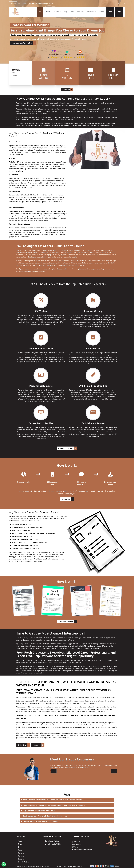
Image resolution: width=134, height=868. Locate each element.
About (48, 12)
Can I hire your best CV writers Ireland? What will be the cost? (45, 816)
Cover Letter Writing (52, 841)
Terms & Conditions (75, 866)
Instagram (76, 844)
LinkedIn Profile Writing (53, 844)
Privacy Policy (62, 866)
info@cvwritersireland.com (43, 3)
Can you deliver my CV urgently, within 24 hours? (41, 821)
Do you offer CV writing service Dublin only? (39, 811)
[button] (114, 771)
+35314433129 (25, 3)
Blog (65, 12)
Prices (72, 12)
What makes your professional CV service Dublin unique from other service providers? (54, 805)
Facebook (76, 842)
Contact (101, 12)
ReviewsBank (54, 55)
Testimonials (91, 12)
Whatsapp (76, 847)
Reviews (21, 853)
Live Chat (13, 3)
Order (20, 850)
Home (40, 12)
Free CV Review (23, 862)
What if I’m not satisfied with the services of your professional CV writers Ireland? (52, 800)
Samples (80, 12)
